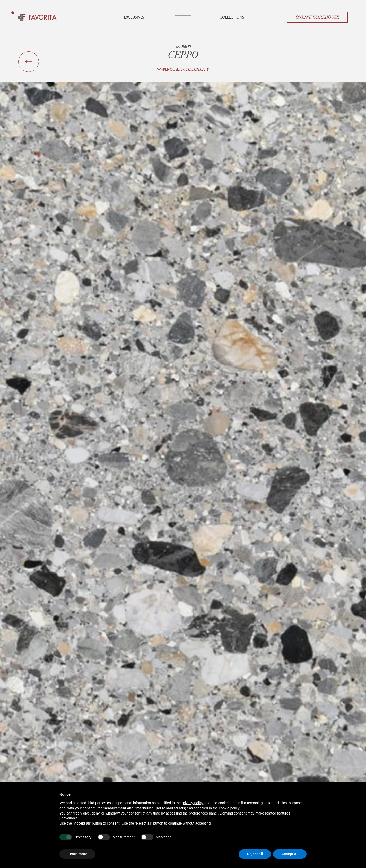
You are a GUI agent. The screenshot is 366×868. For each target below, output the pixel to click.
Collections (232, 17)
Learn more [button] (77, 854)
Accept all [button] (290, 854)
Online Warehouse (317, 17)
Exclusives (134, 17)
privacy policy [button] (193, 803)
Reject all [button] (255, 854)
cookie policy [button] (229, 808)
